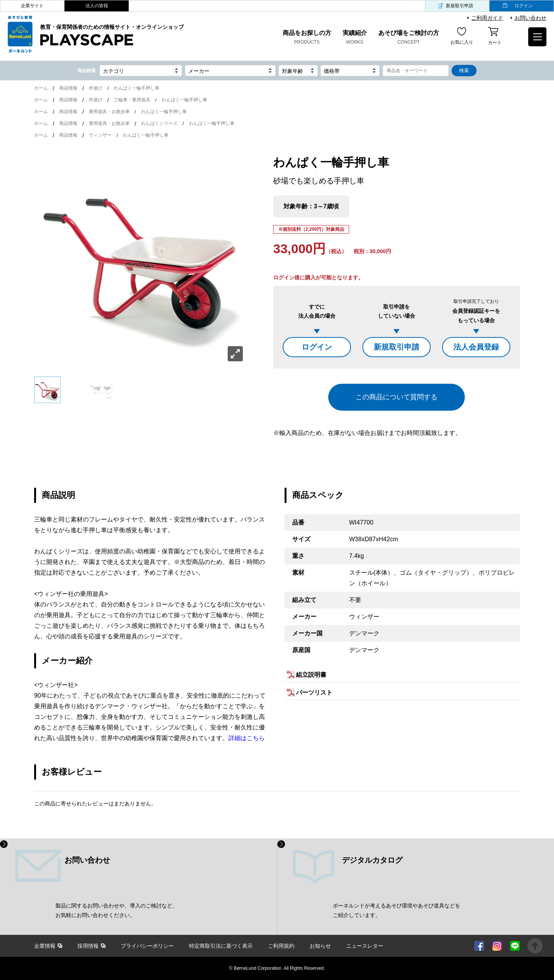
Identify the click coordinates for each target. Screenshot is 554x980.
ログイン (524, 6)
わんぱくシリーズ (159, 123)
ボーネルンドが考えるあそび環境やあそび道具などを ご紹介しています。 (397, 910)
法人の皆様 (97, 6)
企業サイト (32, 6)
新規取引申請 (460, 6)
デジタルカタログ (372, 860)
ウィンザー (100, 135)
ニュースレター (365, 946)
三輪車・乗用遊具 (132, 100)
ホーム (41, 88)
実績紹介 (355, 38)
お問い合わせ (530, 18)
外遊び (96, 88)
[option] (140, 259)
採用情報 (88, 946)
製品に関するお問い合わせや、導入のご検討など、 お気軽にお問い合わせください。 (116, 910)
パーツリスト (314, 692)
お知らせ (320, 946)
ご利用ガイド (487, 18)
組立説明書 (311, 675)
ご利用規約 (281, 946)
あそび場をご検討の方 (409, 38)
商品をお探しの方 (307, 38)
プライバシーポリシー (147, 946)
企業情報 (45, 946)
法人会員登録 (476, 347)
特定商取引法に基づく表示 (221, 946)
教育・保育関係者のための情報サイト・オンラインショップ (112, 35)
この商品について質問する (397, 397)
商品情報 (68, 88)
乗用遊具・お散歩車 (109, 112)
